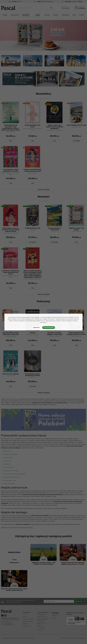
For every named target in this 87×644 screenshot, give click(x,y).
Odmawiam (36, 328)
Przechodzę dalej (49, 328)
